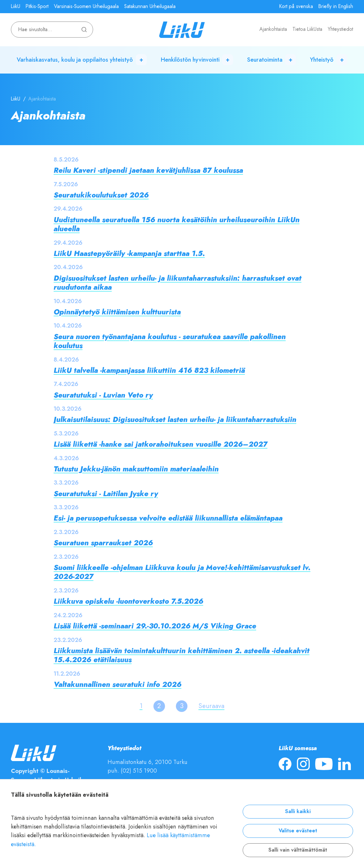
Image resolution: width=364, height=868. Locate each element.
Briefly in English (336, 6)
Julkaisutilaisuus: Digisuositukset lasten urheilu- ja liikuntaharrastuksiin (175, 420)
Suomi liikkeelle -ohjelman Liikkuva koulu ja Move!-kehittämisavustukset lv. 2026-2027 (182, 572)
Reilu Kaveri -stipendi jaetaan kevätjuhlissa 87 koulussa (148, 170)
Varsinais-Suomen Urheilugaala (86, 6)
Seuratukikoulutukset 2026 (101, 195)
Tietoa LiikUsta (307, 29)
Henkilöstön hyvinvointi (190, 60)
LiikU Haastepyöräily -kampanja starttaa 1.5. (129, 254)
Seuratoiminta (265, 60)
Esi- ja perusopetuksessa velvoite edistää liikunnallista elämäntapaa (168, 518)
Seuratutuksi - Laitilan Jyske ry (106, 494)
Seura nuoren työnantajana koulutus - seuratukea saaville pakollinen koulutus (170, 341)
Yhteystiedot (340, 29)
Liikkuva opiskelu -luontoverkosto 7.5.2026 (128, 601)
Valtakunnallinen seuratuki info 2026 (117, 684)
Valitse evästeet (298, 831)
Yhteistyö (322, 60)
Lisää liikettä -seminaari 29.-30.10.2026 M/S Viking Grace (155, 626)
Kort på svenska (296, 6)
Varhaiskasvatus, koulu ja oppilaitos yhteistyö (75, 60)
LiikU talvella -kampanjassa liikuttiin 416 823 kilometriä (149, 370)
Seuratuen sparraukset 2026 (103, 543)
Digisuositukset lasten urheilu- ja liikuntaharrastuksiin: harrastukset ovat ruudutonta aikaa (178, 283)
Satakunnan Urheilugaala (150, 6)
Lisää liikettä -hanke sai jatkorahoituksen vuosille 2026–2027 (160, 444)
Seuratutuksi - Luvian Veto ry (103, 395)
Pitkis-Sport (37, 6)
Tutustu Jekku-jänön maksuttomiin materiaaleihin (136, 469)
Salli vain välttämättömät (298, 850)
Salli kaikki (298, 811)
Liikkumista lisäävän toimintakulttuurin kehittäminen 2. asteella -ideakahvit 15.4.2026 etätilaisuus (182, 655)
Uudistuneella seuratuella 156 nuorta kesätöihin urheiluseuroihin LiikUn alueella (177, 224)
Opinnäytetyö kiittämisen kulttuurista (117, 312)
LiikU (16, 6)
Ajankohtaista (273, 29)
